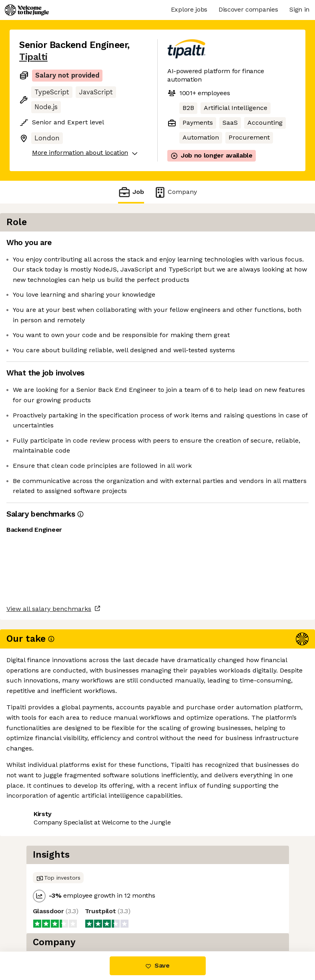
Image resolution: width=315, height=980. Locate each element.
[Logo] (27, 10)
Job (131, 192)
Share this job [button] (41, 793)
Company (175, 192)
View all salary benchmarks (58, 762)
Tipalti (33, 57)
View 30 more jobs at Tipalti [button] (62, 808)
